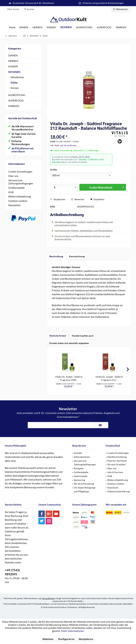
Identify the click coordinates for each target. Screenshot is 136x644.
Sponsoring (79, 480)
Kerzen (15, 88)
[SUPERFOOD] (104, 27)
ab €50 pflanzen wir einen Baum (23, 150)
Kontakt (78, 453)
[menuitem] (121, 9)
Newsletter (14, 205)
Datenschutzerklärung (118, 491)
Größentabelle (16, 188)
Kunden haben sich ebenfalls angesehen (69, 343)
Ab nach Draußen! (117, 464)
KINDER (13, 66)
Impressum (113, 488)
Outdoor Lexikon (18, 201)
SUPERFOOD (16, 100)
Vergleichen (58, 199)
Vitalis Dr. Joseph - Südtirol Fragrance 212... (109, 378)
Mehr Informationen (73, 631)
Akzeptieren (86, 639)
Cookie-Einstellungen (20, 172)
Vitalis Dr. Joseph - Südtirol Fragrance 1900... (69, 378)
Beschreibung (56, 256)
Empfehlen (97, 199)
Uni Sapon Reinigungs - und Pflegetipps (85, 489)
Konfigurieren (66, 639)
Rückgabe (79, 468)
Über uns (13, 176)
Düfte (14, 82)
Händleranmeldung (117, 457)
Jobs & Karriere (115, 472)
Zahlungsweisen (82, 457)
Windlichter (17, 77)
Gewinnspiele (81, 476)
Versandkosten (48, 598)
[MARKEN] (121, 27)
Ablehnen (48, 639)
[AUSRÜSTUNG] (84, 27)
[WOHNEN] (66, 27)
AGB (11, 192)
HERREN (13, 61)
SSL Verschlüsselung (84, 484)
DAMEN (13, 55)
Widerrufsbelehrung (20, 196)
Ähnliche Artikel (58, 336)
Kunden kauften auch (83, 336)
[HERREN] (37, 27)
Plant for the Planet (117, 461)
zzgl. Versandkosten (68, 145)
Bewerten (78, 199)
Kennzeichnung (77, 256)
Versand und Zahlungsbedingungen (21, 182)
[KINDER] (51, 27)
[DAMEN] (24, 27)
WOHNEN (14, 72)
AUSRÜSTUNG (17, 95)
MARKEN (14, 106)
